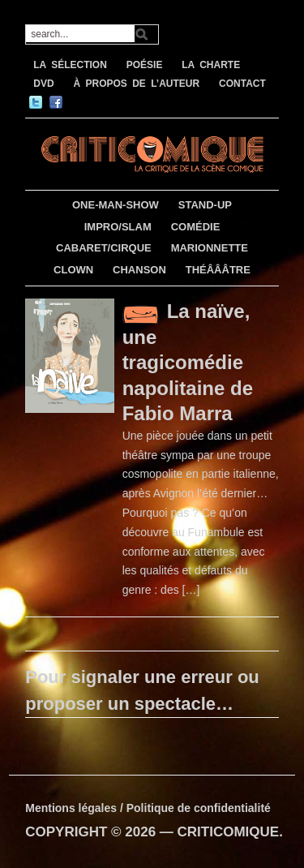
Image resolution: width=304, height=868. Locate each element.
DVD (43, 84)
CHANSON (139, 270)
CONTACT (242, 84)
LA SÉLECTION (70, 65)
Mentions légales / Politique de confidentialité (148, 808)
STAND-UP (205, 205)
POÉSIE (145, 65)
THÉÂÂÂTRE (218, 270)
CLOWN (73, 270)
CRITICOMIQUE (229, 832)
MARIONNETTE (210, 248)
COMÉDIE (196, 227)
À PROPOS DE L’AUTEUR (136, 84)
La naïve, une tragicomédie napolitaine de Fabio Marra (188, 362)
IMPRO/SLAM (118, 227)
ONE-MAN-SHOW (116, 205)
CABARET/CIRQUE (104, 248)
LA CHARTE (211, 65)
